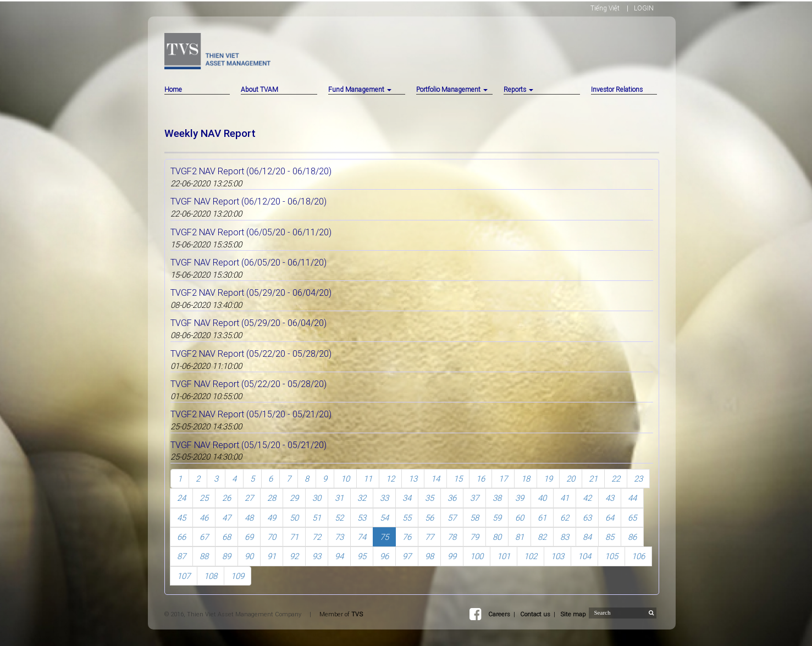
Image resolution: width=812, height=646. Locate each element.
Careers (499, 614)
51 (317, 518)
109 (237, 576)
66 (181, 537)
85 (610, 537)
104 (584, 556)
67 (204, 537)
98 (429, 556)
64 (610, 518)
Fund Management (360, 89)
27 (249, 498)
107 (184, 576)
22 (616, 479)
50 (294, 518)
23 (638, 479)
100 (477, 556)
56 (429, 518)
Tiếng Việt (605, 8)
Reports (518, 89)
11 (368, 479)
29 (294, 498)
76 (407, 537)
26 (227, 498)
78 (452, 537)
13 (413, 479)
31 (339, 498)
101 (504, 556)
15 (458, 479)
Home (173, 89)
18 (526, 479)
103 (557, 556)
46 (204, 518)
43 (610, 498)
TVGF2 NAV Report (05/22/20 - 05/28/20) (251, 354)
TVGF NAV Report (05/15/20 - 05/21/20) (248, 445)
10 (345, 479)
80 (497, 537)
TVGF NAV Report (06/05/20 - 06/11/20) (248, 262)
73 (339, 537)
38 (497, 498)
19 (548, 479)
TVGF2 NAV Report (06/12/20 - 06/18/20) (251, 171)
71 (294, 537)
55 (407, 518)
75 (384, 537)
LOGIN (644, 8)
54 (384, 518)
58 (474, 518)
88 (204, 556)
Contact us (535, 614)
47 (227, 518)
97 (407, 556)
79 (474, 537)
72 (317, 537)
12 (390, 479)
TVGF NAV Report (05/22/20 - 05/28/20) (248, 384)
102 (531, 556)
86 (632, 537)
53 (362, 518)
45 (181, 518)
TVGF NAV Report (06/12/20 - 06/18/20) (248, 201)
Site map (573, 614)
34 (407, 498)
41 (565, 498)
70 (272, 537)
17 (503, 479)
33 (384, 498)
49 (272, 518)
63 (587, 518)
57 (452, 518)
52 (339, 518)
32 (362, 498)
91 (272, 556)
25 (204, 498)
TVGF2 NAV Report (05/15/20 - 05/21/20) (251, 414)
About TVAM (259, 89)
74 (362, 537)
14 (435, 479)
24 (181, 498)
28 (272, 498)
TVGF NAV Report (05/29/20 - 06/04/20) (248, 323)
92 (294, 556)
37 (474, 498)
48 (249, 518)
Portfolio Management (452, 89)
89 (227, 556)
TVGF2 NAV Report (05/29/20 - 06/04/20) (251, 292)
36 (452, 498)
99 (452, 556)
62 (565, 518)
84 (587, 537)
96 (384, 556)
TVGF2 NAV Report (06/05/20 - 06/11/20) (251, 232)
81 (520, 537)
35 (429, 498)
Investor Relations (617, 89)
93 (317, 556)
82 (542, 537)
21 (593, 479)
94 (339, 556)
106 (638, 556)
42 (587, 498)
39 (520, 498)
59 (497, 518)
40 (542, 498)
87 (181, 556)
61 (542, 518)
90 (249, 556)
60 (520, 518)
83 (565, 537)
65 (632, 518)
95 (362, 556)
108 (211, 576)
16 (480, 479)
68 (227, 537)
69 (249, 537)
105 (611, 556)
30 (317, 498)
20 (571, 479)
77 (429, 537)
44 (632, 498)
